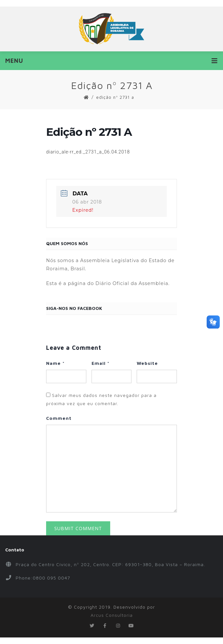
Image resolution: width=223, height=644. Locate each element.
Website (147, 363)
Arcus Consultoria (112, 615)
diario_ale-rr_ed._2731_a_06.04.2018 (88, 152)
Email (101, 363)
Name (55, 363)
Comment (59, 418)
